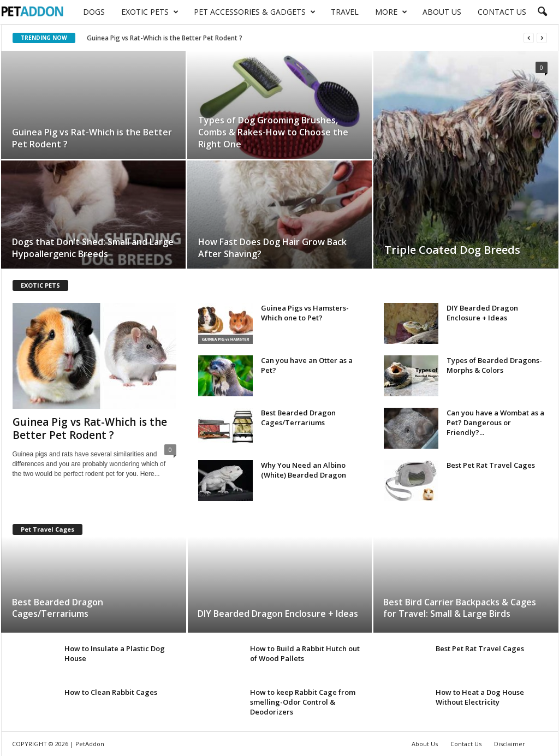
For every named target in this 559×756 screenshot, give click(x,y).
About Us (442, 12)
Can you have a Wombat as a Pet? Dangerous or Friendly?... (495, 422)
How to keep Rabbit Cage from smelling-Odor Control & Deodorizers (303, 702)
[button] (542, 12)
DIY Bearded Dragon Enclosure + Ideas (482, 313)
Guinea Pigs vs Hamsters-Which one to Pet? (305, 313)
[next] (542, 38)
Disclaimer (510, 744)
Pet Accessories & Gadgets (255, 12)
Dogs (94, 12)
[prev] (529, 38)
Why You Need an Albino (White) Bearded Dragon (304, 470)
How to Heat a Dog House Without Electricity (480, 697)
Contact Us (502, 12)
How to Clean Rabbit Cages (111, 692)
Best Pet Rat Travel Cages (491, 465)
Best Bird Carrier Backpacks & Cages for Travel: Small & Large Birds (460, 608)
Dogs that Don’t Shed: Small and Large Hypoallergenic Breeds (93, 248)
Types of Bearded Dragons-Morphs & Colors (494, 365)
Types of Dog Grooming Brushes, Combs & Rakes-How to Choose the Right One (273, 132)
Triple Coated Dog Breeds (452, 250)
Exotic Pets (150, 12)
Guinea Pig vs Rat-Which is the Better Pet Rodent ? (165, 38)
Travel (345, 12)
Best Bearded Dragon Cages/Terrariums (298, 418)
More (391, 12)
